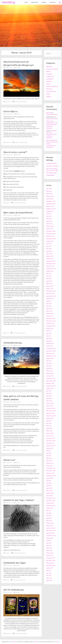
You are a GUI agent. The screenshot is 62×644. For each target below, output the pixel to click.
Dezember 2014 (51, 528)
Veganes (7, 203)
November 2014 (51, 531)
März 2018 (49, 431)
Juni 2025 (49, 216)
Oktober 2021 (50, 324)
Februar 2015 (50, 523)
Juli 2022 (49, 301)
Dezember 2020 (51, 348)
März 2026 (49, 194)
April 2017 (49, 458)
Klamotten (49, 89)
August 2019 (50, 388)
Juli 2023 (49, 274)
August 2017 (50, 448)
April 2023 (49, 281)
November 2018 (51, 411)
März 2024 (49, 254)
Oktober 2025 (50, 206)
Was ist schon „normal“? (15, 152)
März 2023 (49, 284)
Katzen (7, 333)
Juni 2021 (49, 333)
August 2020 (50, 358)
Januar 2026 (50, 199)
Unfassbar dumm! (51, 163)
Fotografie (8, 102)
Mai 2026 (49, 191)
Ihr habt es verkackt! (52, 166)
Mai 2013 (49, 575)
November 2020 (51, 351)
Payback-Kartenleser (52, 114)
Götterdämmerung (13, 343)
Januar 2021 (50, 346)
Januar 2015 (50, 526)
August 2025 (50, 211)
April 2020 (49, 368)
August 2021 (50, 328)
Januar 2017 (50, 466)
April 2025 (49, 221)
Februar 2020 (50, 373)
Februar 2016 (50, 493)
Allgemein (8, 142)
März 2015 (49, 521)
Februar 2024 (50, 256)
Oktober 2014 (50, 533)
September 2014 (51, 536)
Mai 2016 (49, 486)
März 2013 (49, 580)
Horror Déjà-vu (10, 111)
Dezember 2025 (51, 201)
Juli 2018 (49, 421)
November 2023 (51, 264)
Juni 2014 (49, 543)
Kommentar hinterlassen (20, 102)
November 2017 (51, 441)
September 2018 (51, 416)
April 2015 (49, 518)
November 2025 (51, 204)
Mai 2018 (49, 426)
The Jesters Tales (51, 91)
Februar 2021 (50, 343)
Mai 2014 (49, 546)
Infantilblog (8, 2)
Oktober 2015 (50, 503)
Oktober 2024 (50, 236)
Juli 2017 (49, 451)
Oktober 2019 (50, 383)
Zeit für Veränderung (13, 590)
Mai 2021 (49, 336)
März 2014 (49, 551)
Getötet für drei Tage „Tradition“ (19, 500)
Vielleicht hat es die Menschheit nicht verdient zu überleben (51, 134)
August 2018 (50, 418)
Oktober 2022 (50, 294)
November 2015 (51, 501)
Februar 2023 (50, 286)
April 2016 (49, 488)
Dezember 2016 (51, 468)
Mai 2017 (49, 456)
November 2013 (51, 561)
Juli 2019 (49, 391)
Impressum (34, 2)
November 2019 (51, 381)
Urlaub (48, 94)
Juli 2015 (49, 511)
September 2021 (51, 326)
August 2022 (50, 299)
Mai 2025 (49, 219)
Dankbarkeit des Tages (15, 563)
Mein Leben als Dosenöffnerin (18, 213)
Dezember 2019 (51, 378)
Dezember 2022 (51, 291)
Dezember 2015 (51, 498)
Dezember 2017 (51, 438)
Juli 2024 (49, 244)
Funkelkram (50, 79)
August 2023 (50, 271)
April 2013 (49, 578)
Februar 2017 (50, 463)
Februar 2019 (50, 403)
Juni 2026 (49, 189)
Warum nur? (9, 460)
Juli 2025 (49, 214)
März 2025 (49, 224)
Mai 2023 (49, 279)
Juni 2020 (49, 363)
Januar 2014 (50, 556)
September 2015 (51, 506)
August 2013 (50, 568)
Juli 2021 (49, 331)
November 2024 (51, 234)
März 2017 (49, 461)
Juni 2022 (49, 304)
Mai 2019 (49, 396)
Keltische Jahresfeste (52, 86)
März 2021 (49, 341)
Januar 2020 (50, 376)
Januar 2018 (50, 436)
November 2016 (51, 471)
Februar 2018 (50, 433)
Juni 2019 (49, 393)
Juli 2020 (49, 361)
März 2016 (49, 491)
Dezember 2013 (51, 558)
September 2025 (51, 209)
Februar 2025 (50, 226)
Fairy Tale (18, 68)
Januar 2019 (50, 406)
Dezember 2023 (51, 261)
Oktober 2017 (50, 443)
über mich (53, 2)
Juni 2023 (49, 276)
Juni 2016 (49, 483)
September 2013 (51, 565)
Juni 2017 (49, 453)
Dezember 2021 (51, 319)
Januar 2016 (50, 496)
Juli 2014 (49, 541)
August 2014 (50, 538)
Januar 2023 (50, 289)
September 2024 (51, 239)
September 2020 (51, 356)
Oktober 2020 (50, 353)
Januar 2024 (50, 259)
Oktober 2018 (50, 413)
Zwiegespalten (50, 175)
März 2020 (49, 371)
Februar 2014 (50, 553)
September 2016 (51, 476)
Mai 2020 (49, 366)
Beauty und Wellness (52, 69)
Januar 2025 (50, 229)
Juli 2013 (49, 570)
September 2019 (51, 386)
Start (26, 2)
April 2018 (49, 428)
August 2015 (50, 508)
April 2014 (49, 548)
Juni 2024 (49, 246)
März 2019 (49, 401)
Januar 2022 (50, 316)
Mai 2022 (49, 306)
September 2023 (51, 269)
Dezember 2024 (51, 231)
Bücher (48, 71)
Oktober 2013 (50, 563)
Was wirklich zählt (52, 173)
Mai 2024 (49, 249)
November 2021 (51, 321)
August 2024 (50, 241)
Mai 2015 (49, 516)
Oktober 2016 (50, 473)
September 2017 (51, 446)
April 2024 (49, 251)
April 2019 (49, 398)
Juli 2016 (49, 481)
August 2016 (50, 478)
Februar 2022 (50, 314)
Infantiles (49, 81)
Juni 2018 (49, 423)
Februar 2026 (50, 196)
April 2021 (49, 338)
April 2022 (49, 309)
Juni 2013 (49, 573)
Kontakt (44, 2)
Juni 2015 (49, 513)
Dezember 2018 (51, 408)
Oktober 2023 (50, 266)
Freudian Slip (50, 76)
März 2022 (49, 311)
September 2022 (51, 296)
